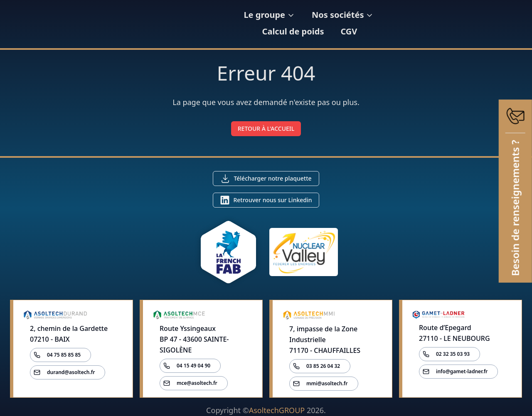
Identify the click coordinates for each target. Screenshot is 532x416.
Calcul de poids (407, 24)
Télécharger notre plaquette (272, 178)
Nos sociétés (329, 24)
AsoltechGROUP (277, 410)
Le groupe (255, 24)
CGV (463, 24)
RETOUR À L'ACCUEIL (266, 128)
